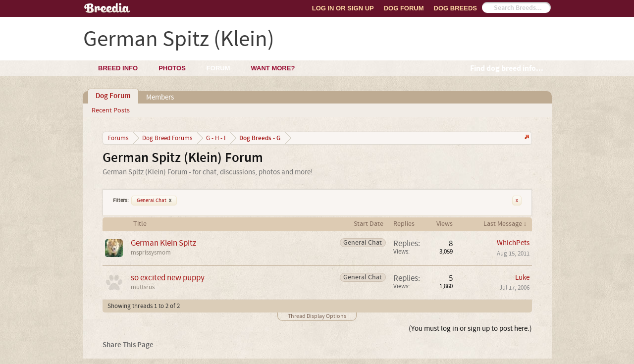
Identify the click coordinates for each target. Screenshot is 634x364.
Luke (522, 278)
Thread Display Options (317, 316)
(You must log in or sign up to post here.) (470, 329)
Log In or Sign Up (343, 8)
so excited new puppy (168, 278)
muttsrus (143, 287)
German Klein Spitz (163, 243)
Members (160, 97)
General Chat (154, 201)
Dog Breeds (455, 8)
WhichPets (513, 243)
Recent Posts (111, 110)
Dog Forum (404, 8)
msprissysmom (151, 253)
